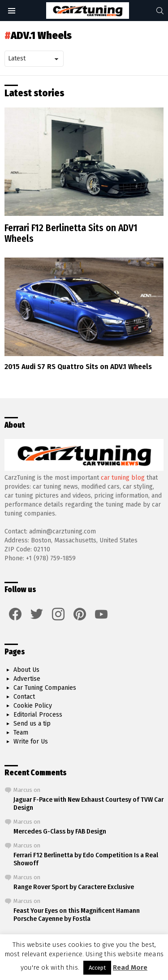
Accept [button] (97, 968)
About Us (26, 670)
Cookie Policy (33, 706)
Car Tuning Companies (45, 688)
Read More (130, 967)
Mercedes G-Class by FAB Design (60, 831)
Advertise (27, 679)
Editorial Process (38, 715)
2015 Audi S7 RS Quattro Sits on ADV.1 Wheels (78, 367)
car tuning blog (123, 478)
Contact (24, 697)
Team (21, 733)
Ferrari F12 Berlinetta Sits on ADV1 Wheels (71, 233)
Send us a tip (32, 724)
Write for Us (31, 741)
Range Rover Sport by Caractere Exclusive (74, 887)
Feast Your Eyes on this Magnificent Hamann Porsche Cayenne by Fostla (77, 915)
